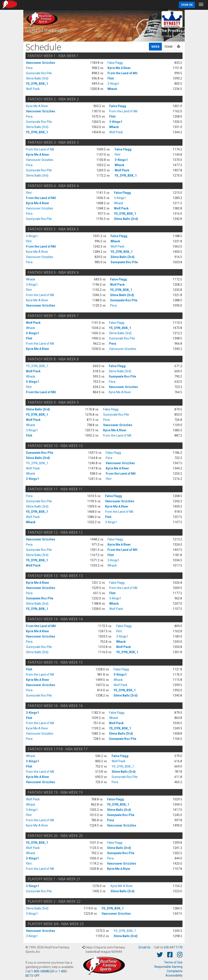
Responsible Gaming (168, 967)
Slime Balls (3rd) (37, 78)
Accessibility (174, 975)
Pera (29, 68)
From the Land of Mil (122, 73)
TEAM (168, 47)
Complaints (175, 971)
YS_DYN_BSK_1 (37, 84)
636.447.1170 (173, 947)
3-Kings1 (113, 84)
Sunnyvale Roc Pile (39, 73)
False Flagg (115, 63)
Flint (111, 78)
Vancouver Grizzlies (41, 63)
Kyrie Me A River (119, 68)
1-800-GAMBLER (43, 971)
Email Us (145, 947)
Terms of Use (173, 962)
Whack (112, 89)
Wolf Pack (33, 89)
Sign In (187, 5)
